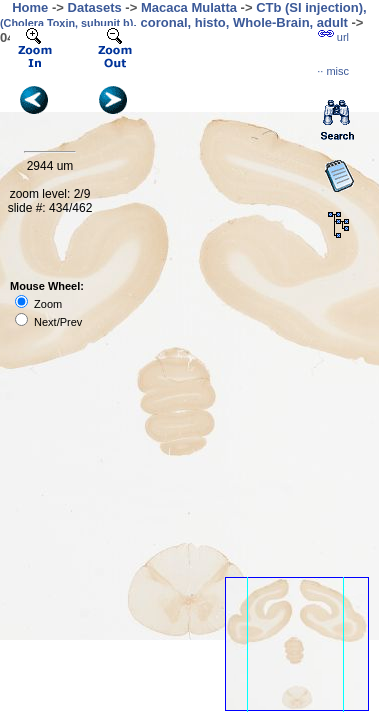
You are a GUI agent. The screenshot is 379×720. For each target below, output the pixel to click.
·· (333, 71)
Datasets (95, 7)
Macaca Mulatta (189, 7)
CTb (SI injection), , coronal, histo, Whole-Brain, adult (183, 15)
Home (30, 7)
